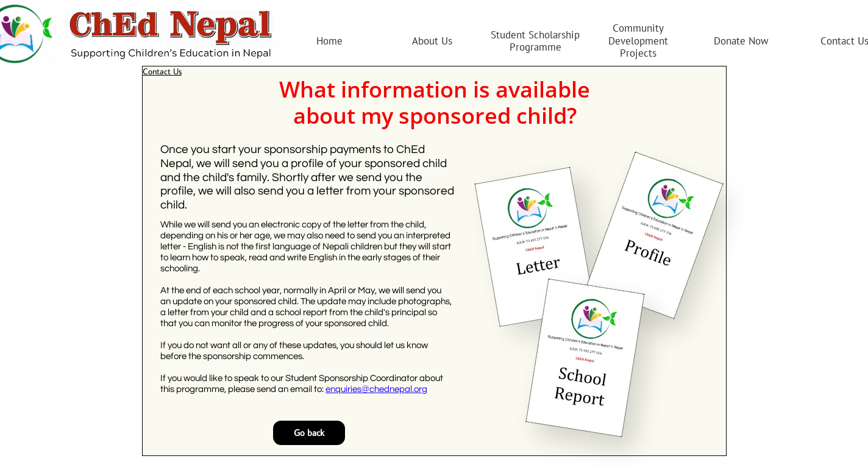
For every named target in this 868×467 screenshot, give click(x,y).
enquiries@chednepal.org (376, 389)
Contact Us (162, 71)
